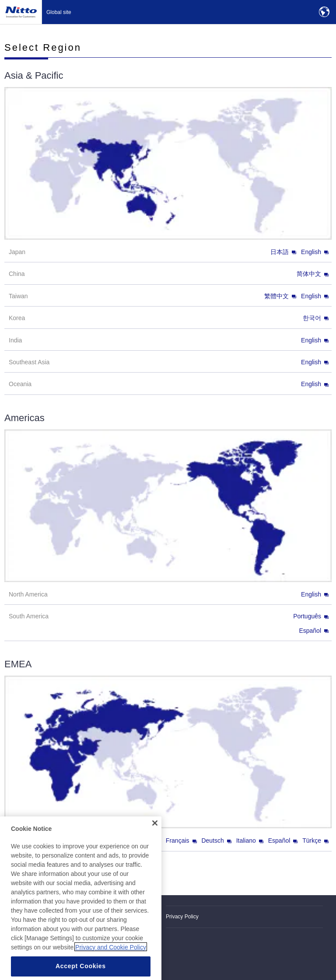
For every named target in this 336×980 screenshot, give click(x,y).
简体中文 (313, 274)
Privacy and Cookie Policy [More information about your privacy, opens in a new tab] (111, 956)
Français (181, 840)
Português (311, 616)
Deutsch (216, 840)
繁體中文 (280, 296)
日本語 (283, 252)
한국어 (316, 318)
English (315, 252)
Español (314, 631)
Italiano (250, 840)
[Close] (155, 832)
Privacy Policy (182, 917)
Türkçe (315, 840)
